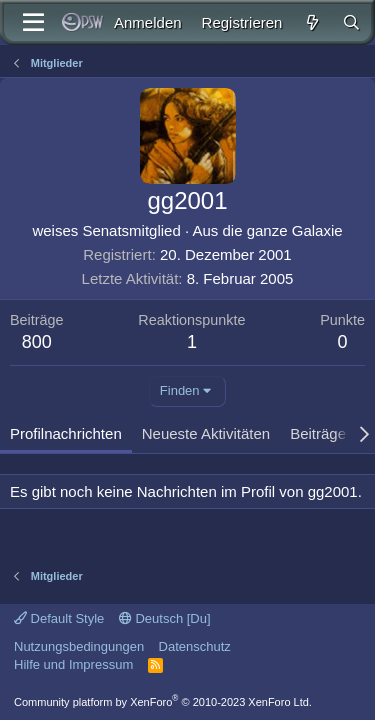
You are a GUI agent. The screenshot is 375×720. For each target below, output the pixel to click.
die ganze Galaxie (283, 230)
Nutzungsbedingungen (79, 646)
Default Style (59, 618)
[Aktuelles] (311, 22)
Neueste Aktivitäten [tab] (206, 433)
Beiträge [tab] (318, 433)
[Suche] (351, 22)
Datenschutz (195, 646)
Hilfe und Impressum (73, 664)
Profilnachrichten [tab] (66, 433)
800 (37, 342)
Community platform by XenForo (163, 702)
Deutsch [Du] (165, 618)
